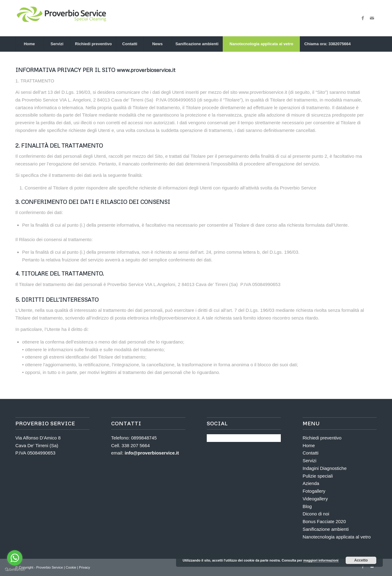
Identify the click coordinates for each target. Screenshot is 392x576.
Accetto (361, 560)
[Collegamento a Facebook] (363, 18)
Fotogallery (314, 491)
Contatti (311, 453)
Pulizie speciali (318, 476)
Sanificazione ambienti (326, 529)
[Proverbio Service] (61, 18)
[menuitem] (29, 44)
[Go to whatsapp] (15, 558)
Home (309, 445)
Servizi (310, 461)
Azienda (311, 483)
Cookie (71, 567)
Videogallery (315, 499)
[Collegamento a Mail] (372, 18)
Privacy (84, 567)
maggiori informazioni (321, 560)
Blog (307, 506)
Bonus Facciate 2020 (324, 521)
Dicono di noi (316, 514)
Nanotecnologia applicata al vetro (337, 537)
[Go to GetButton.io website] (15, 570)
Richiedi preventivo (322, 438)
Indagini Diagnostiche (325, 468)
